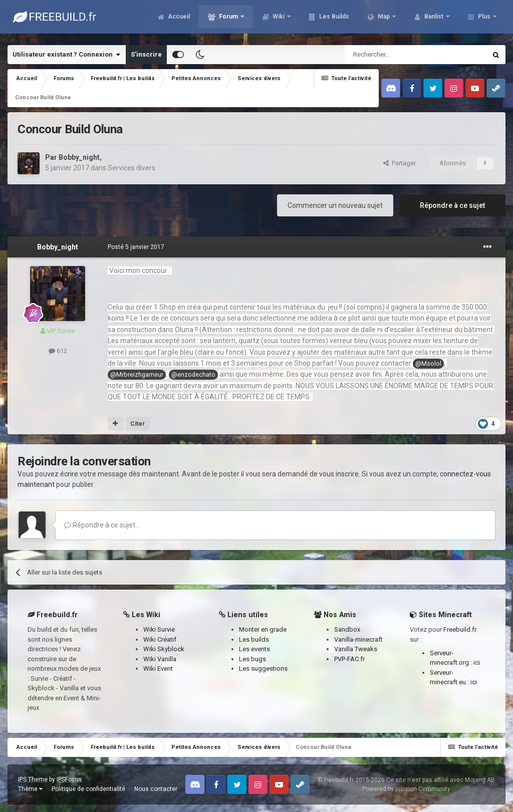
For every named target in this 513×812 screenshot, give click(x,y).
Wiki (279, 20)
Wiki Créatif (160, 639)
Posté (136, 247)
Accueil (178, 20)
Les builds (254, 639)
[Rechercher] (395, 55)
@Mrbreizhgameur (137, 374)
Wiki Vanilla (160, 659)
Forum (228, 20)
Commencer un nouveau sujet (335, 205)
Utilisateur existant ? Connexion (66, 55)
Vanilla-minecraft (358, 639)
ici (477, 662)
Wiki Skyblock (164, 649)
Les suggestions (263, 668)
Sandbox (347, 629)
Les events (254, 649)
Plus (484, 20)
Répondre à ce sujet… (102, 525)
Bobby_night (79, 157)
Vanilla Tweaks (356, 649)
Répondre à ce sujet (452, 205)
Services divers (132, 168)
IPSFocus (69, 779)
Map (384, 20)
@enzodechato (193, 374)
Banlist (434, 20)
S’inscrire (146, 54)
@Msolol (428, 363)
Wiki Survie (159, 629)
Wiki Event (158, 668)
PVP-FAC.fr (349, 659)
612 (58, 351)
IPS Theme (33, 779)
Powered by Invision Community (406, 789)
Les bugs (252, 659)
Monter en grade (263, 629)
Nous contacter (156, 789)
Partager (400, 163)
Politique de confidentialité (88, 789)
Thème (30, 789)
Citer (138, 424)
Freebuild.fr (460, 629)
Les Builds (333, 20)
